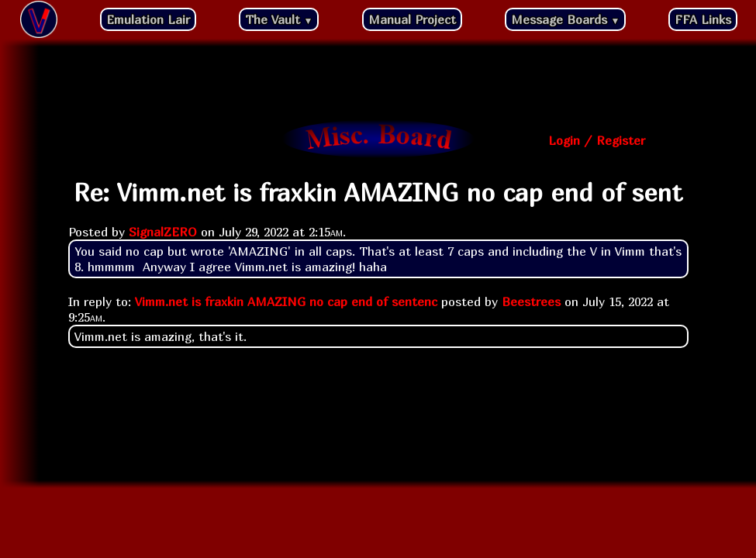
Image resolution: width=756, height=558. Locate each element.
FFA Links (703, 19)
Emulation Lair (148, 19)
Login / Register (597, 140)
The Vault (279, 19)
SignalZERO (163, 232)
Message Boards (566, 19)
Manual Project (412, 19)
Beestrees (531, 301)
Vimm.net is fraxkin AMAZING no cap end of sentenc (286, 301)
